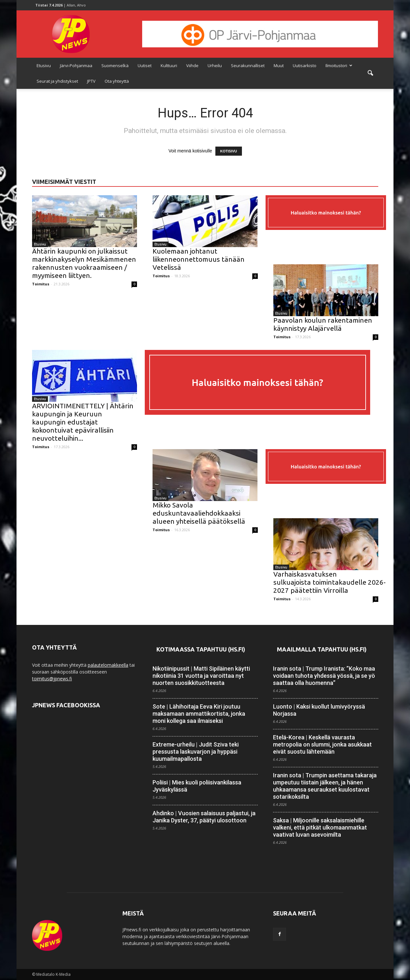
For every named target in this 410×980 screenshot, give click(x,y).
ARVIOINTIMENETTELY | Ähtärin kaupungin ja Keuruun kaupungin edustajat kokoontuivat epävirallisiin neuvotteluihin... (83, 422)
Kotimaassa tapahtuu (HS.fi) (201, 649)
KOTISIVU (229, 151)
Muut (279, 66)
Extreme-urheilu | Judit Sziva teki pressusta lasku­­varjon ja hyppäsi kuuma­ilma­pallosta (196, 752)
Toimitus (41, 284)
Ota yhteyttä (117, 81)
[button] (370, 73)
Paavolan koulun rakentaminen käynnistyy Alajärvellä (323, 324)
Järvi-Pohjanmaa (76, 66)
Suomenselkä (115, 66)
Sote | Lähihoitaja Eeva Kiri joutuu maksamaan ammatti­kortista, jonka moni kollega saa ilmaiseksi (199, 714)
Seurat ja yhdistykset (57, 81)
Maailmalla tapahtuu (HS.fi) (322, 649)
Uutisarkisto (305, 66)
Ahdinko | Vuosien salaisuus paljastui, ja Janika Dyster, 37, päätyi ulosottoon (204, 817)
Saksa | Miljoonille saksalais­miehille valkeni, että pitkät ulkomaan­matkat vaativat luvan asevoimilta (320, 827)
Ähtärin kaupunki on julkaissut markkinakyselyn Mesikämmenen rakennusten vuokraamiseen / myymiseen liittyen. (84, 263)
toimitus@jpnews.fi (52, 679)
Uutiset (145, 66)
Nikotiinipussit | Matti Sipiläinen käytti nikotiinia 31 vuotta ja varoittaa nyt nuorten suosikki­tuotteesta (201, 676)
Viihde (192, 66)
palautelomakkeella (108, 665)
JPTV (91, 81)
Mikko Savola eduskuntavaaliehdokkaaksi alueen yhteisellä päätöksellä (199, 513)
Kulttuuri (169, 66)
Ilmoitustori (339, 66)
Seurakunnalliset (248, 66)
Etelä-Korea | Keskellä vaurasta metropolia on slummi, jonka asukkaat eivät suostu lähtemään (322, 744)
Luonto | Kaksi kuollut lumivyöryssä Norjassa (319, 710)
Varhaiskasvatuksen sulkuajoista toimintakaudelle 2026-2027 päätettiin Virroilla (330, 582)
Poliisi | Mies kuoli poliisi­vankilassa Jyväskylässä (197, 786)
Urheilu (215, 66)
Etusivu (44, 66)
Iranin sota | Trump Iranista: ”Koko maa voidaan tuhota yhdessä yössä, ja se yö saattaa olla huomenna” (324, 676)
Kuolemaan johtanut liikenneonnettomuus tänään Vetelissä (199, 259)
